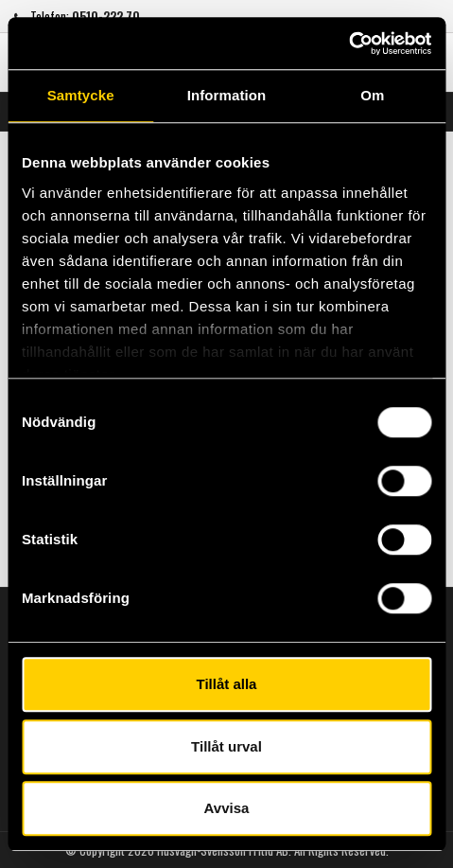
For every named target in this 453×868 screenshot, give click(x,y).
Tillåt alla (227, 684)
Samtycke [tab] (81, 95)
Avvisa (227, 808)
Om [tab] (372, 95)
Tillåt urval (226, 746)
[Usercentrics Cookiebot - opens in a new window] (348, 44)
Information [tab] (227, 95)
